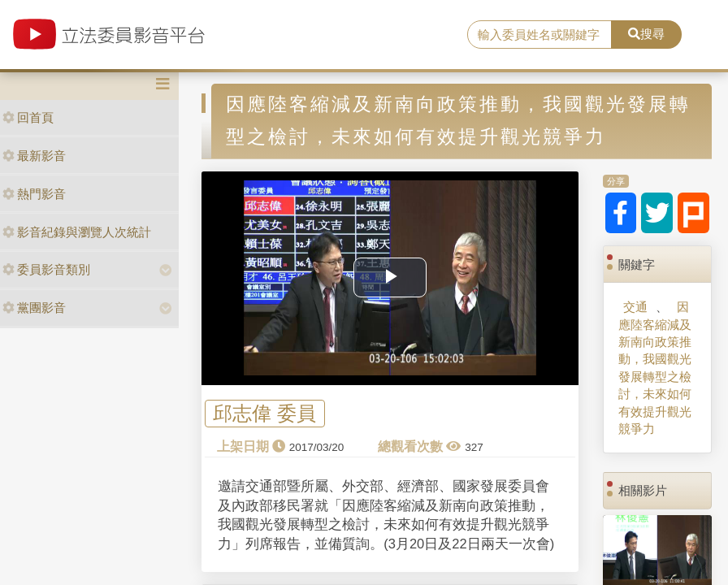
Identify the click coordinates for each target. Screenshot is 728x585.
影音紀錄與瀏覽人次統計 (77, 232)
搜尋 (646, 34)
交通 (635, 307)
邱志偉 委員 (264, 414)
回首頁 (28, 117)
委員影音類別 (46, 269)
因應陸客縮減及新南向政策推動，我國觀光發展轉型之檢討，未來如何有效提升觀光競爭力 (655, 368)
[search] (539, 35)
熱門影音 (34, 194)
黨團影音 (34, 308)
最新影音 (34, 156)
